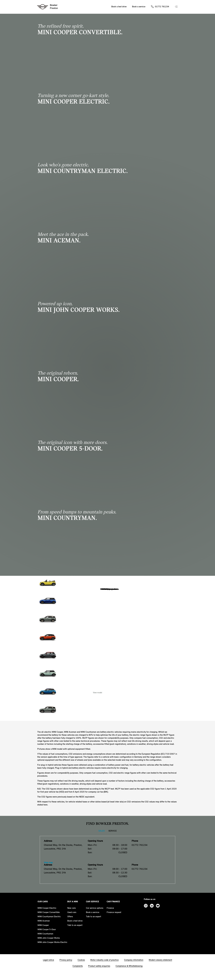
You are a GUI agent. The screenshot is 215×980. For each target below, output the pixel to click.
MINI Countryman (45, 934)
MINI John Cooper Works (49, 938)
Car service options (95, 908)
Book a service (93, 912)
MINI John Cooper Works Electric (52, 942)
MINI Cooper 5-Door (47, 929)
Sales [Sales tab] (102, 831)
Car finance (113, 902)
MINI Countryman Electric (49, 916)
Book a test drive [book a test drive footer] (75, 921)
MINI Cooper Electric (47, 908)
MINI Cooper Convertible (49, 912)
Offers (70, 916)
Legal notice (48, 960)
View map (48, 862)
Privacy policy (66, 960)
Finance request (114, 912)
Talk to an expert (75, 925)
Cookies (81, 960)
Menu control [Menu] (176, 7)
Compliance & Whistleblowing (129, 966)
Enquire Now (117, 693)
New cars (72, 908)
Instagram (146, 906)
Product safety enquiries (99, 966)
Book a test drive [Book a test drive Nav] (119, 7)
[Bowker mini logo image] (48, 7)
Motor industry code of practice (104, 960)
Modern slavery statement (160, 960)
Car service (92, 902)
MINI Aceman (44, 921)
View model (97, 693)
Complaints (78, 966)
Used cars (72, 912)
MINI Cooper (43, 925)
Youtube (158, 906)
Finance (110, 908)
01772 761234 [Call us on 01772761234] (162, 7)
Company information (134, 960)
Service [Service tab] (113, 831)
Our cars (43, 902)
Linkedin (152, 906)
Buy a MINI (73, 902)
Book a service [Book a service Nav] (139, 7)
